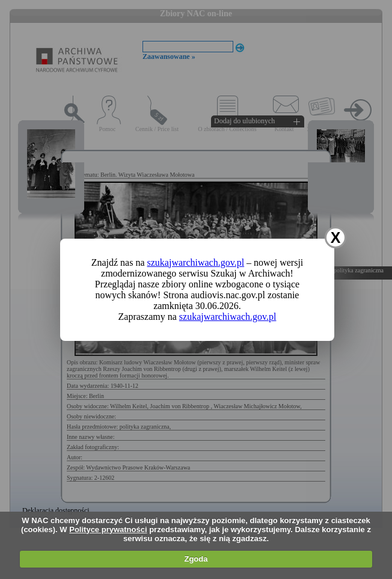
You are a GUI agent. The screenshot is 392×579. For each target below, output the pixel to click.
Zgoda (196, 559)
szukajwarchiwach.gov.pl (196, 262)
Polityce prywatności (108, 529)
